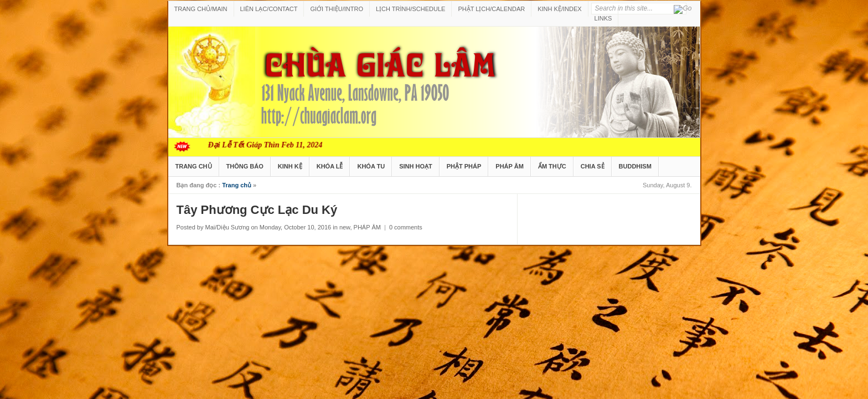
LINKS (603, 18)
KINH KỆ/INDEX (559, 9)
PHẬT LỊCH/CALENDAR (491, 9)
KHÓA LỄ (330, 166)
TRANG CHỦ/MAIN (201, 9)
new (345, 227)
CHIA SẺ (593, 166)
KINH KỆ (290, 166)
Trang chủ (237, 185)
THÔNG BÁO (245, 166)
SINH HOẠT (416, 166)
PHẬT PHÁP (464, 166)
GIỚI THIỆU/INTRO (336, 9)
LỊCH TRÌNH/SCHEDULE (410, 9)
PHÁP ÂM (510, 166)
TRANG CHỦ (194, 166)
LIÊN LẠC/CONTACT (269, 9)
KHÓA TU (371, 166)
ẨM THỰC (552, 166)
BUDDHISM (635, 166)
